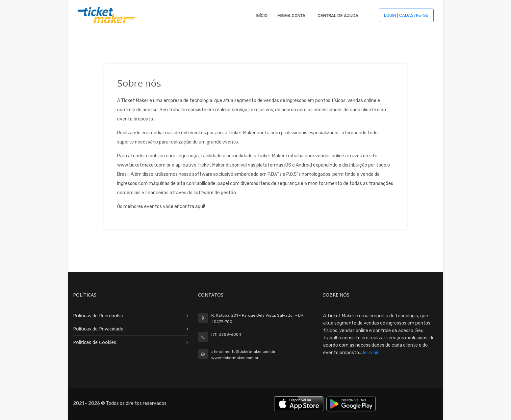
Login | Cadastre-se (406, 15)
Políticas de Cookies (95, 342)
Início (262, 16)
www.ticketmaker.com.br (235, 358)
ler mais (371, 353)
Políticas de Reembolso (98, 315)
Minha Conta (291, 16)
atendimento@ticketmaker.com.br (243, 352)
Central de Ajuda (338, 16)
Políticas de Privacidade (98, 329)
